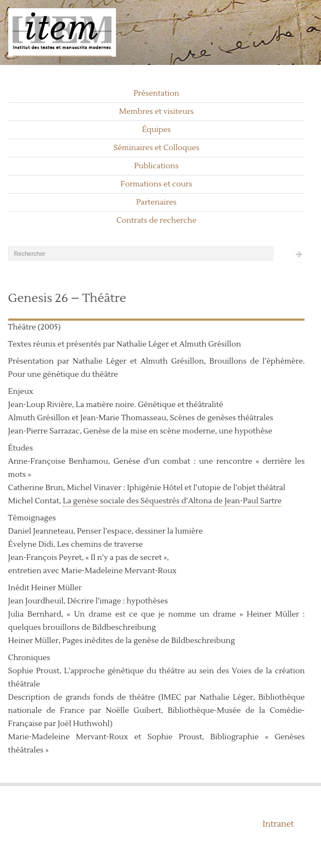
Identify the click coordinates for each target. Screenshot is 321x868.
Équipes (156, 130)
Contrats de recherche (157, 221)
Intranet (278, 824)
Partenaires (157, 202)
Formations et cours (156, 184)
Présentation (156, 94)
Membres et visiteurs (157, 112)
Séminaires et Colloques (156, 148)
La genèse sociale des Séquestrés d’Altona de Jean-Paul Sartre (172, 501)
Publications (156, 166)
